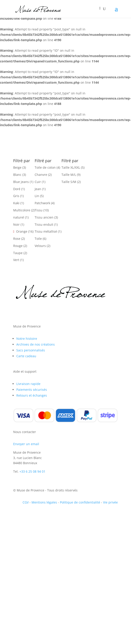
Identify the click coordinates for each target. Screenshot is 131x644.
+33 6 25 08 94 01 (32, 471)
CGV (26, 502)
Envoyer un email (26, 444)
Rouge (18, 246)
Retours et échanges (32, 395)
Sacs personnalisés (31, 350)
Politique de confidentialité (80, 502)
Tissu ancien (44, 217)
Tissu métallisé (46, 231)
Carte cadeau (26, 356)
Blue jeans (21, 182)
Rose (17, 239)
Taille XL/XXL (71, 167)
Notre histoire (27, 339)
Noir (16, 224)
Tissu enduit (44, 224)
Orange (22, 231)
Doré (17, 189)
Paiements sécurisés (32, 390)
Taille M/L (69, 175)
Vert (16, 260)
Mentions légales (44, 502)
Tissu (39, 210)
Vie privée (110, 502)
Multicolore (22, 210)
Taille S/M (69, 182)
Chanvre (41, 175)
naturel (19, 217)
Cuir (38, 182)
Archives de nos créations (36, 344)
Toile (38, 239)
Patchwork (42, 203)
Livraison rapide (28, 384)
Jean (38, 189)
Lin (37, 196)
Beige (17, 167)
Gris (16, 196)
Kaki (16, 203)
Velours (40, 246)
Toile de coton (45, 167)
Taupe (18, 253)
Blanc (17, 175)
